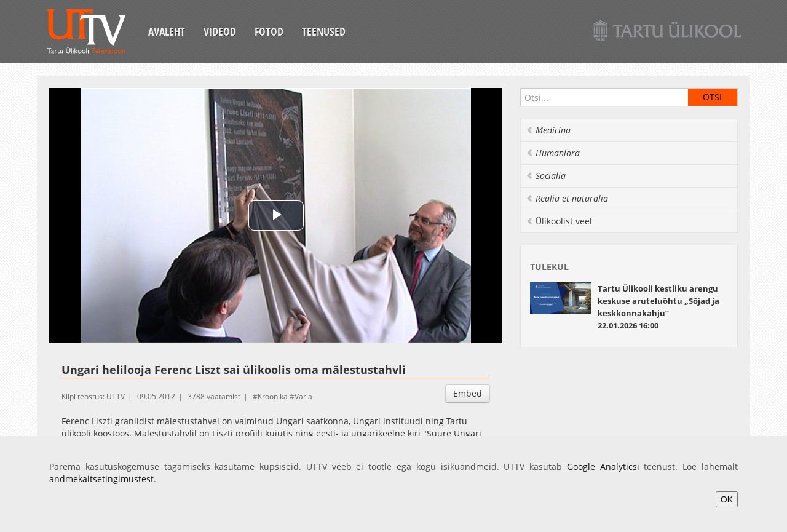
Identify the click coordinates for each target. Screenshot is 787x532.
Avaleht (167, 31)
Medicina (548, 130)
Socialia (546, 176)
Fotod (269, 31)
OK (727, 499)
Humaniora (553, 153)
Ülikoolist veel (559, 221)
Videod (220, 31)
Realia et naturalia (567, 198)
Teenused (324, 31)
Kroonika (273, 396)
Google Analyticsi (603, 466)
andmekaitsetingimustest (101, 479)
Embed (468, 393)
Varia (303, 396)
